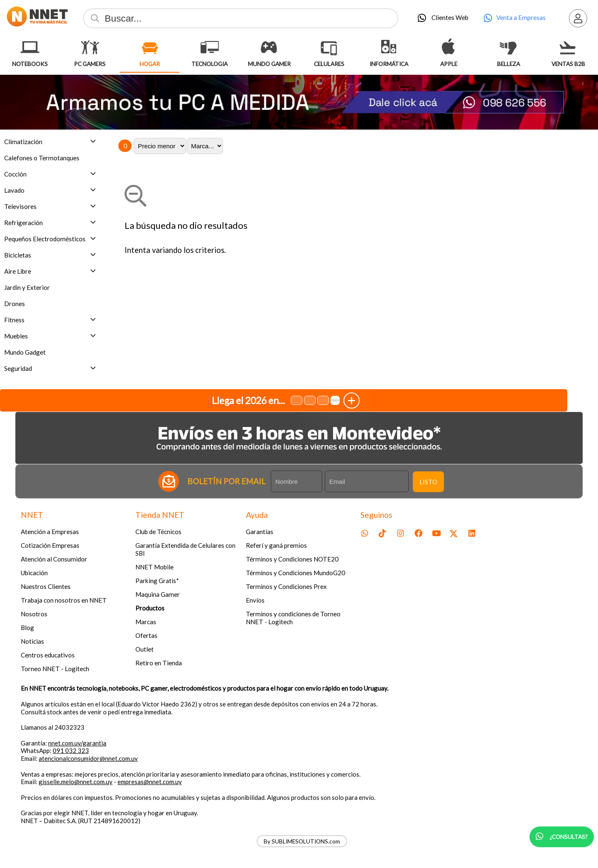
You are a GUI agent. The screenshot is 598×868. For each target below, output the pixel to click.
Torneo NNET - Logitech (55, 669)
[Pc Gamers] (90, 47)
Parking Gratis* (157, 581)
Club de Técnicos (158, 532)
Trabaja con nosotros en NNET (64, 600)
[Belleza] (508, 47)
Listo (428, 482)
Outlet (145, 649)
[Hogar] (149, 47)
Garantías (260, 532)
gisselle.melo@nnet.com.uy (76, 782)
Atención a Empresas (50, 532)
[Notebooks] (30, 47)
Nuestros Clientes (46, 586)
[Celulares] (329, 47)
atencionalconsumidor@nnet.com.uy (88, 758)
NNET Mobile (154, 567)
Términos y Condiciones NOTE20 (292, 559)
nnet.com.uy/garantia (77, 743)
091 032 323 (71, 750)
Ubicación (34, 573)
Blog (27, 628)
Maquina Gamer (158, 594)
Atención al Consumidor (54, 559)
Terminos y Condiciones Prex (286, 586)
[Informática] (389, 47)
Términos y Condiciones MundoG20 (295, 573)
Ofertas (146, 635)
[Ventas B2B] (568, 47)
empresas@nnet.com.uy (150, 782)
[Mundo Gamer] (269, 47)
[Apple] (448, 47)
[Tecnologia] (209, 47)
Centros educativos (48, 655)
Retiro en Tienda (159, 663)
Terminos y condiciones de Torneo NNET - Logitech (293, 618)
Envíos (255, 600)
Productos (150, 608)
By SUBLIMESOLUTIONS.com (302, 841)
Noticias (32, 641)
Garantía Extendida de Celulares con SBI (185, 549)
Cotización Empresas (50, 545)
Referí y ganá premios (276, 545)
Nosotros (34, 614)
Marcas (146, 622)
